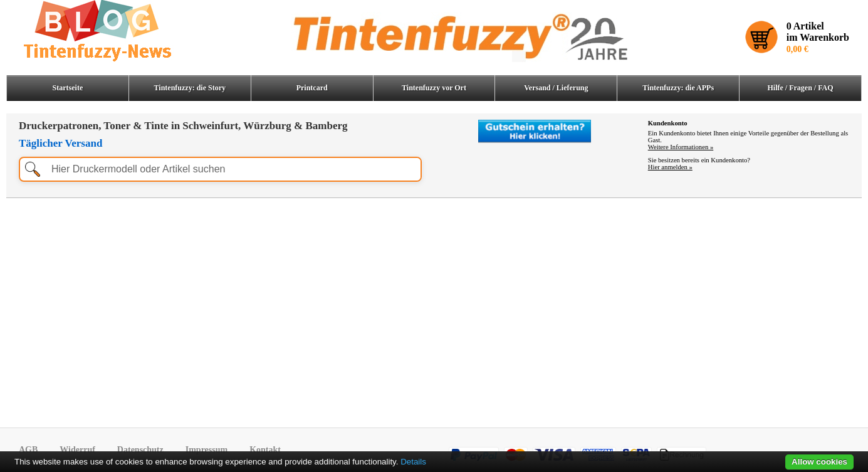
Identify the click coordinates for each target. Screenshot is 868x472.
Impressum (207, 450)
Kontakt (265, 450)
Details (413, 462)
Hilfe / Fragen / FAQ (801, 88)
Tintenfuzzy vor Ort (434, 88)
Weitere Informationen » (681, 147)
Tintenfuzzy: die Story (190, 88)
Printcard (312, 88)
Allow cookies (819, 462)
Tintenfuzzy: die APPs (678, 88)
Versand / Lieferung (556, 88)
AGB (28, 450)
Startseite (68, 88)
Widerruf (77, 450)
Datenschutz (140, 450)
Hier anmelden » (670, 167)
